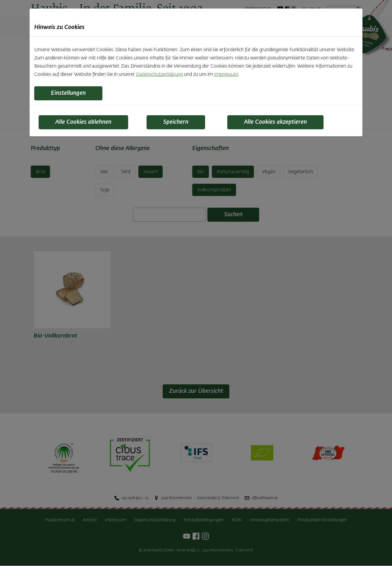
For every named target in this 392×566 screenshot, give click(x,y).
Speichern (176, 122)
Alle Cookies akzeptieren (276, 122)
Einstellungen (69, 93)
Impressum (226, 75)
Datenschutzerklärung (159, 75)
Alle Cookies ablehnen (84, 122)
